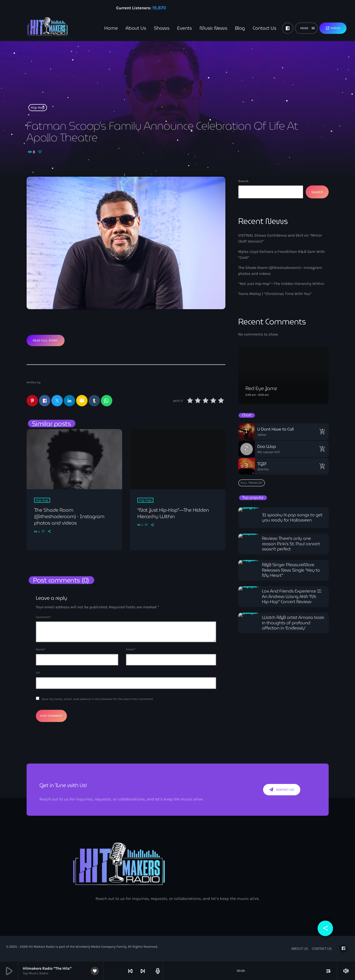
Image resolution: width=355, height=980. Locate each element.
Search (243, 181)
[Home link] (39, 28)
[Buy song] (322, 432)
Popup (333, 28)
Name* (41, 650)
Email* (131, 650)
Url (38, 673)
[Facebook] (288, 28)
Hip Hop (38, 107)
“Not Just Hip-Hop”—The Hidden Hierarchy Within (281, 284)
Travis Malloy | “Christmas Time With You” (275, 294)
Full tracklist (252, 483)
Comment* (44, 617)
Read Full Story (45, 340)
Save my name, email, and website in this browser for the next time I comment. (98, 699)
